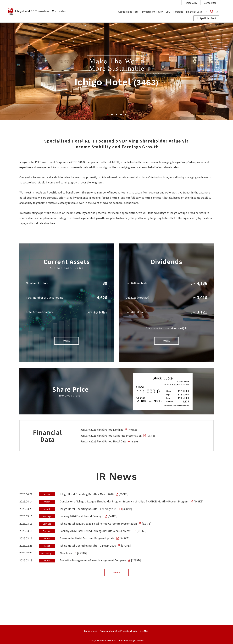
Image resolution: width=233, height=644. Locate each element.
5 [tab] (126, 115)
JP (218, 11)
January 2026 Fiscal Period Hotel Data (110, 441)
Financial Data (194, 11)
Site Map (144, 631)
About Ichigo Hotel (129, 11)
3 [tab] (116, 115)
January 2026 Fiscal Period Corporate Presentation (118, 435)
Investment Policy (152, 11)
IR (206, 11)
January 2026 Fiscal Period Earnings (109, 429)
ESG (168, 11)
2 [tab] (112, 115)
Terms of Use (90, 631)
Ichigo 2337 (191, 3)
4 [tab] (121, 115)
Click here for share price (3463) (167, 328)
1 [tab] (107, 115)
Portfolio (178, 11)
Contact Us (210, 3)
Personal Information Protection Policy (118, 631)
